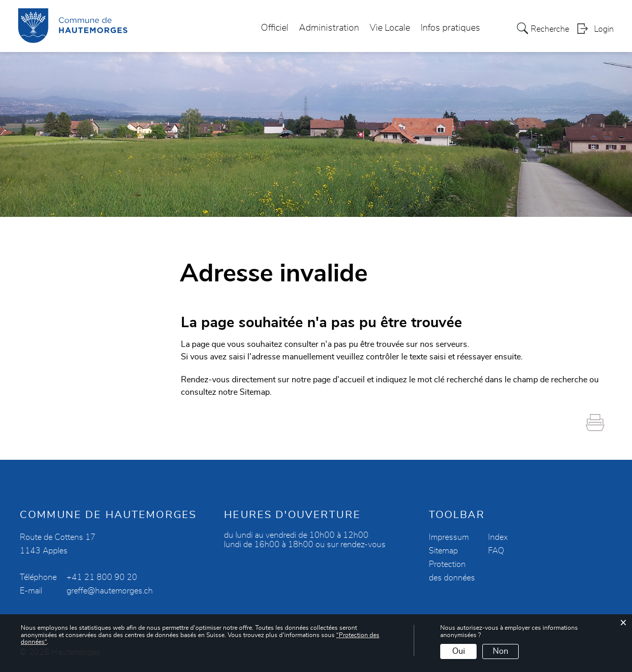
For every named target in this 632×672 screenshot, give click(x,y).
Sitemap (443, 551)
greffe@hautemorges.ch (110, 591)
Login (604, 29)
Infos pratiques (450, 28)
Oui (459, 651)
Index (498, 537)
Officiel (275, 28)
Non (501, 651)
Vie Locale (390, 28)
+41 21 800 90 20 (102, 577)
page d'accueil (339, 380)
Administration (329, 28)
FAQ (496, 551)
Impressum (449, 537)
